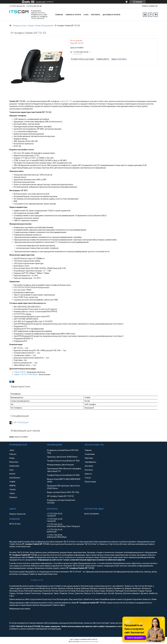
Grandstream (15, 478)
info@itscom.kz (37, 580)
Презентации (90, 482)
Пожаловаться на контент (89, 642)
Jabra (12, 450)
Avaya (12, 458)
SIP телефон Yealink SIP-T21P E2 (60, 496)
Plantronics (14, 462)
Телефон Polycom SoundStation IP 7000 (63, 461)
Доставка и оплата (111, 15)
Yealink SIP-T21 (66, 101)
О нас (86, 15)
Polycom (13, 454)
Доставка (89, 466)
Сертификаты (90, 462)
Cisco (12, 470)
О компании (90, 454)
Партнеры (89, 458)
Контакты (96, 15)
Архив (31, 26)
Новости (88, 474)
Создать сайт (41, 2)
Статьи (88, 478)
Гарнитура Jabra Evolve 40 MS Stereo (62, 457)
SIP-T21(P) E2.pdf (21, 422)
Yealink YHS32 (20, 372)
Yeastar (13, 489)
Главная (59, 15)
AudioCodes (14, 466)
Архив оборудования (44, 26)
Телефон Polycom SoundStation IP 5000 (63, 475)
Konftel (12, 474)
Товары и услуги (73, 15)
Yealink (12, 482)
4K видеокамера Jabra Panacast (60, 465)
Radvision (13, 497)
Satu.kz (95, 639)
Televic (12, 493)
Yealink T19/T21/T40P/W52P (26, 374)
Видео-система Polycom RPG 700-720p (63, 492)
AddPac (13, 486)
